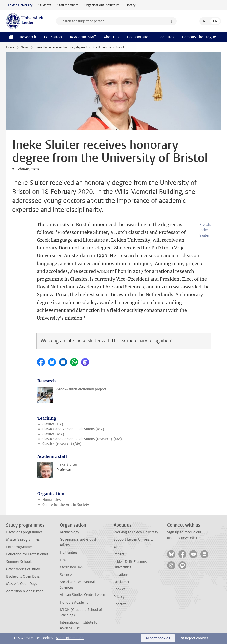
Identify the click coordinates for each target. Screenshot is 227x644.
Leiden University (20, 5)
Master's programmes (23, 540)
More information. (70, 638)
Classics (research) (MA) (62, 444)
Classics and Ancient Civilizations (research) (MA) (82, 439)
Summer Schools (19, 562)
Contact (120, 604)
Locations (121, 575)
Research (28, 37)
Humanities (51, 500)
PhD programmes (20, 547)
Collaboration (139, 37)
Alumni (119, 547)
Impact (119, 554)
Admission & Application (25, 591)
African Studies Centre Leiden (82, 595)
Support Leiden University (133, 540)
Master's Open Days (21, 584)
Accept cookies (158, 638)
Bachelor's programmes (24, 532)
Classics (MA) (53, 434)
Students (45, 5)
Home (10, 47)
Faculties (166, 37)
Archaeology (69, 532)
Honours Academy (74, 602)
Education (53, 37)
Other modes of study (23, 569)
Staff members (68, 5)
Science (66, 575)
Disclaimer (121, 582)
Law (63, 560)
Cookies (119, 589)
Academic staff (83, 37)
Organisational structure (102, 5)
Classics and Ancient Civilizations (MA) (73, 429)
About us (111, 37)
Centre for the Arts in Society (66, 505)
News (24, 47)
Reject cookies (197, 638)
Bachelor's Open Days (23, 576)
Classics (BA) (53, 424)
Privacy (119, 597)
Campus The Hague (199, 37)
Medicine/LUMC (72, 567)
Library (130, 5)
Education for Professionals (27, 554)
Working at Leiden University (136, 532)
